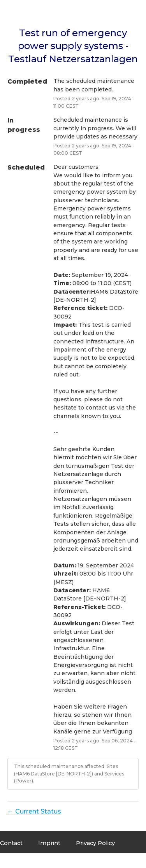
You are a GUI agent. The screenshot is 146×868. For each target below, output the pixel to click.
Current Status (34, 811)
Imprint (49, 843)
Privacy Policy (95, 843)
